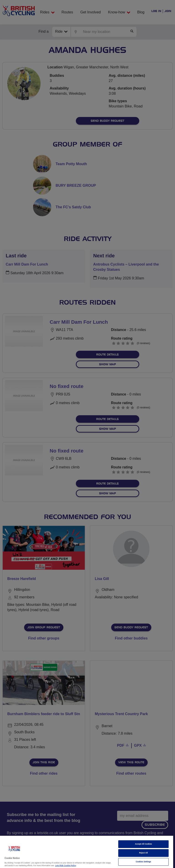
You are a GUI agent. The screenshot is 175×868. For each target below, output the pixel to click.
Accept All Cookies (143, 844)
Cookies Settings (143, 862)
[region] (87, 852)
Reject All (144, 853)
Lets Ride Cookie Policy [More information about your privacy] (66, 866)
